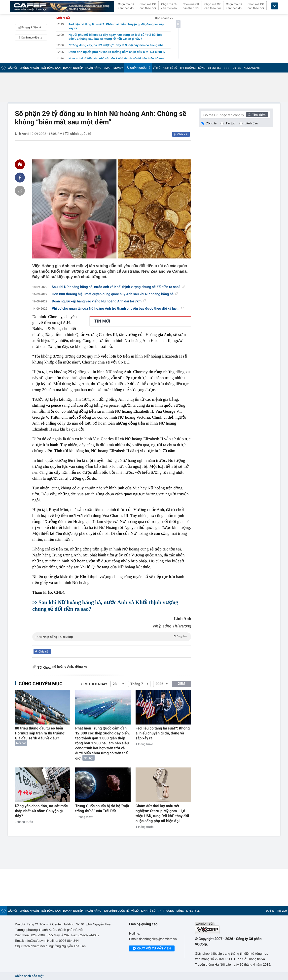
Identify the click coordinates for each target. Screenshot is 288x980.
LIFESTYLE (215, 68)
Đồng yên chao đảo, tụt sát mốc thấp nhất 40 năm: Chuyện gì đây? (41, 811)
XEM (182, 684)
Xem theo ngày (94, 684)
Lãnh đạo (251, 123)
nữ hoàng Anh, (63, 667)
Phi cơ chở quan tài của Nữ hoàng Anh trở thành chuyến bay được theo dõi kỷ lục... (118, 309)
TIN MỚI (102, 321)
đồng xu (81, 667)
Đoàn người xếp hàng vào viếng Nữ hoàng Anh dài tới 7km (99, 301)
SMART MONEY (113, 68)
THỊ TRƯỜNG (188, 68)
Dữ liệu (237, 68)
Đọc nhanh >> (164, 18)
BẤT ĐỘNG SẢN (51, 68)
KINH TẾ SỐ (170, 68)
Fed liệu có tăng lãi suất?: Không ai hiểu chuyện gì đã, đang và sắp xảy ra (163, 733)
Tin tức (231, 123)
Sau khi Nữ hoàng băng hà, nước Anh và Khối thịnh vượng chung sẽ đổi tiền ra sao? (118, 287)
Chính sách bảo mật (29, 976)
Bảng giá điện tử (29, 27)
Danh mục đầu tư (29, 37)
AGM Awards (252, 68)
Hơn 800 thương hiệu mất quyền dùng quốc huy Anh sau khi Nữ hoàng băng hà (115, 294)
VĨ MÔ (157, 68)
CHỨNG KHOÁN (29, 68)
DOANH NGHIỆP (73, 68)
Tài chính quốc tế (78, 134)
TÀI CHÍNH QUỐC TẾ (138, 68)
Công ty (211, 123)
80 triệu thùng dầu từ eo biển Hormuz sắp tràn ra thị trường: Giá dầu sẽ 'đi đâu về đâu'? (40, 733)
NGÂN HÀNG (93, 68)
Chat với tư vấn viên (152, 949)
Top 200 (282, 911)
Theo (112, 636)
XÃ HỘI (13, 68)
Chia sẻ (182, 134)
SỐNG (202, 68)
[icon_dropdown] (275, 6)
